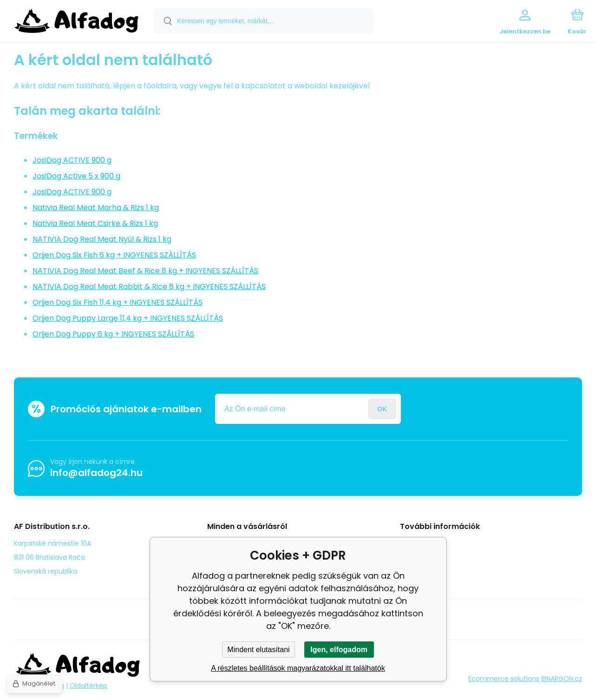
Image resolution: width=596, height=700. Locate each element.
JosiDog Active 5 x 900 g (76, 176)
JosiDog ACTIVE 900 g (72, 160)
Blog (414, 543)
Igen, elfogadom (339, 650)
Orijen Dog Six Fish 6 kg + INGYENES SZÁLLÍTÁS (114, 255)
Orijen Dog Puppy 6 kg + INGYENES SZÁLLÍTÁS (113, 334)
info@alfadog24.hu (96, 473)
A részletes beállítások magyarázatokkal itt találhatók (298, 668)
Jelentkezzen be (382, 409)
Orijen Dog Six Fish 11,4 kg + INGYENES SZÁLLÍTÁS (118, 302)
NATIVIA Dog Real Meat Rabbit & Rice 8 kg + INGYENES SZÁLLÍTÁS (149, 287)
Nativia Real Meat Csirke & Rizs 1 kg (95, 223)
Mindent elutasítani (258, 650)
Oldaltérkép (88, 686)
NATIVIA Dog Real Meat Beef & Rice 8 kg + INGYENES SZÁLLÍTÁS (145, 271)
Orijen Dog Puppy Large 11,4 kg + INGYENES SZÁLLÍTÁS (128, 318)
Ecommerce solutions (504, 679)
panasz (419, 556)
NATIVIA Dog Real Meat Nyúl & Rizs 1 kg (102, 239)
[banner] (76, 22)
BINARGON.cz (562, 679)
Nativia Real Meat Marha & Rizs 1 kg (96, 208)
